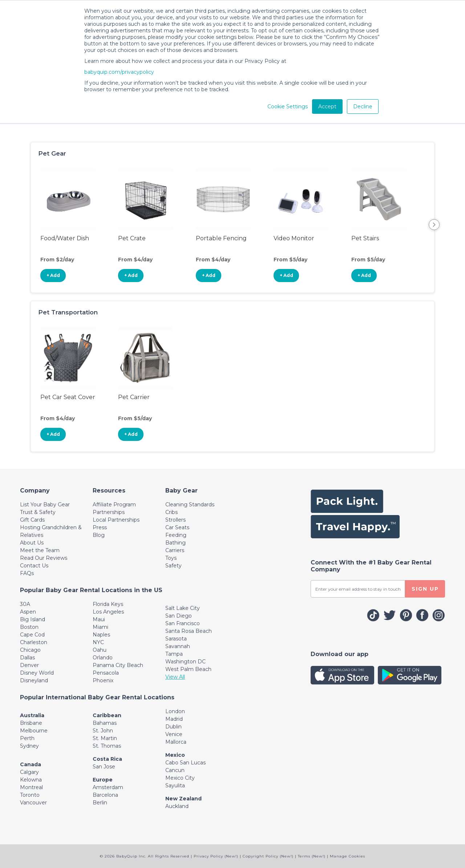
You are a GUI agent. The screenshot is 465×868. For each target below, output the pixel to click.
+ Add (53, 275)
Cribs (171, 512)
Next (434, 225)
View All (175, 677)
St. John (103, 731)
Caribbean (107, 715)
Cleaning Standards (190, 505)
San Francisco (183, 623)
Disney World (37, 673)
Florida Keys (108, 604)
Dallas (27, 658)
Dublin (173, 727)
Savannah (178, 646)
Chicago (30, 650)
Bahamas (105, 723)
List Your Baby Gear (45, 505)
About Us (32, 543)
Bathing (175, 543)
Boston (29, 627)
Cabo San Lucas (185, 763)
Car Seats (177, 527)
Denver (29, 665)
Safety (173, 566)
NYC (98, 642)
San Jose (104, 767)
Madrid (174, 719)
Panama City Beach (118, 665)
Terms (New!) (312, 856)
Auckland (177, 806)
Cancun (175, 770)
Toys (171, 558)
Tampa (174, 654)
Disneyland (34, 680)
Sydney (29, 746)
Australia (32, 715)
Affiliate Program (114, 505)
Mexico (175, 755)
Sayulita (175, 785)
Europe (103, 780)
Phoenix (103, 680)
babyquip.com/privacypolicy (119, 72)
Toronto (30, 795)
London (175, 711)
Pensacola (106, 673)
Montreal (31, 787)
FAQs (27, 573)
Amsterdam (108, 787)
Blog (99, 535)
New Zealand (183, 799)
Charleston (34, 642)
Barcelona (105, 795)
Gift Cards (32, 520)
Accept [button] (327, 107)
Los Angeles (108, 612)
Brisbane (31, 723)
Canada (31, 764)
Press (100, 527)
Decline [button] (363, 107)
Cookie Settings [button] (288, 107)
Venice (174, 734)
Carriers (175, 550)
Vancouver (33, 803)
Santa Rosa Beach (189, 631)
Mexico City (180, 778)
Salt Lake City (183, 608)
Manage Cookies (347, 856)
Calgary (29, 772)
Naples (101, 635)
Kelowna (31, 780)
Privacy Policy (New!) (216, 856)
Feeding (176, 535)
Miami (100, 627)
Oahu (100, 650)
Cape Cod (32, 635)
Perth (27, 738)
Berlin (100, 803)
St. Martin (105, 738)
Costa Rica (107, 759)
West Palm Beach (188, 669)
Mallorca (176, 742)
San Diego (179, 616)
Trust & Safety (38, 512)
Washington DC (185, 662)
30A (25, 604)
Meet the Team (40, 550)
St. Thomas (107, 746)
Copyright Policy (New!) (268, 856)
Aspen (28, 612)
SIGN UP (425, 589)
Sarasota (176, 639)
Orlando (103, 658)
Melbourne (34, 731)
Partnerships (109, 512)
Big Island (33, 619)
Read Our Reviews (44, 558)
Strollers (175, 520)
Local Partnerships (116, 520)
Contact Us (34, 566)
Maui (99, 619)
